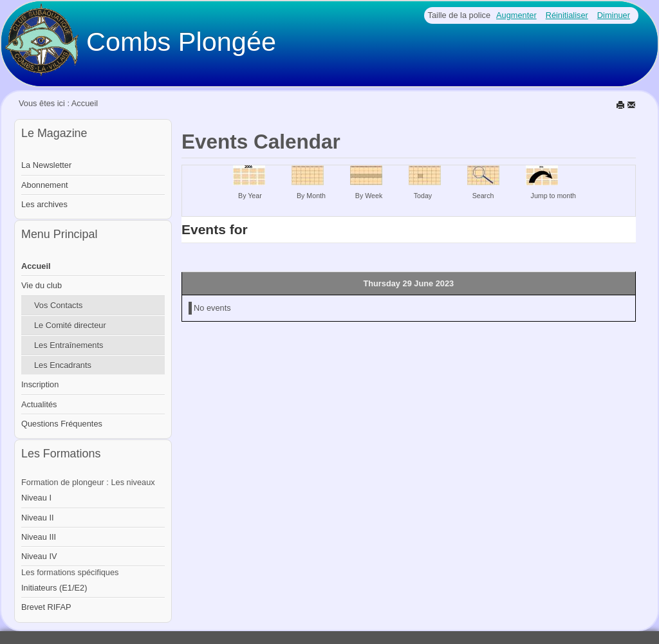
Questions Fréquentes (62, 424)
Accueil (36, 266)
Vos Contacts (58, 305)
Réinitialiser (567, 15)
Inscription (40, 384)
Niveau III (39, 537)
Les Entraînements (69, 345)
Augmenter (516, 15)
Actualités (39, 404)
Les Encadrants (63, 365)
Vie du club (42, 285)
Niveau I (36, 498)
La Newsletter (46, 165)
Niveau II (38, 518)
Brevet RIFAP (46, 607)
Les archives (44, 204)
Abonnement (45, 185)
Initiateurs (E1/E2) (54, 588)
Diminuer (614, 15)
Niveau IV (39, 556)
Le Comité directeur (70, 325)
